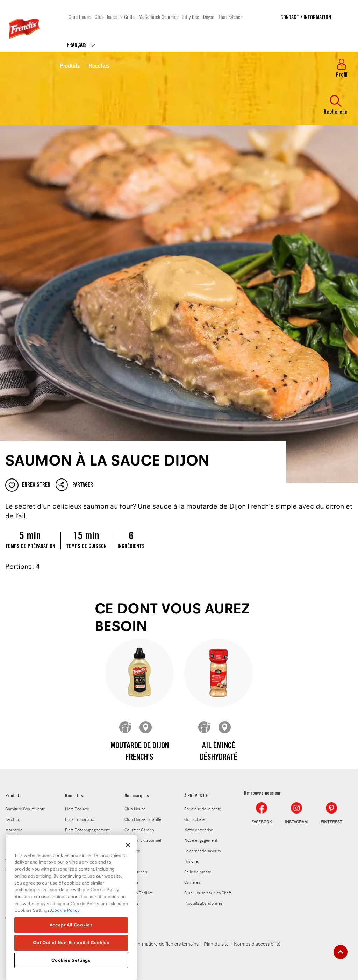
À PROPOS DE (196, 796)
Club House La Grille (115, 17)
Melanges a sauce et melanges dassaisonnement (23, 850)
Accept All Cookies (71, 947)
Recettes (99, 66)
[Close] (128, 867)
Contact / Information (306, 18)
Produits (70, 66)
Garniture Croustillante (25, 809)
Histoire (191, 861)
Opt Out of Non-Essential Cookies (71, 964)
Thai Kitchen (231, 17)
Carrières (192, 882)
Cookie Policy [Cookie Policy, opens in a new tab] (65, 932)
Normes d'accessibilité (257, 944)
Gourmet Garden (139, 830)
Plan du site (216, 944)
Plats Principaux (79, 819)
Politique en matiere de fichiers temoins (157, 944)
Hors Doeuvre (77, 809)
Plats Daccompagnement (87, 830)
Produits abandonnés (203, 903)
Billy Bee (190, 17)
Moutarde (14, 830)
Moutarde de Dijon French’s (140, 752)
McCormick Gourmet (158, 17)
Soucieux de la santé (203, 809)
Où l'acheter (195, 819)
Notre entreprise (199, 830)
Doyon (209, 17)
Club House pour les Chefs (208, 893)
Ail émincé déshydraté (219, 752)
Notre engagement (201, 840)
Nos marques (137, 796)
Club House (80, 17)
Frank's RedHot (138, 893)
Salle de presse (198, 872)
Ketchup (13, 819)
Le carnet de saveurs (202, 851)
